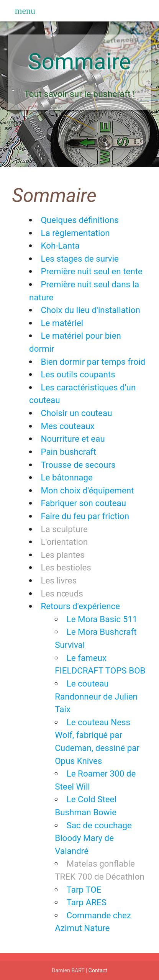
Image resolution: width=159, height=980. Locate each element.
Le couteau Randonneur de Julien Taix (96, 696)
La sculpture (64, 529)
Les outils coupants (78, 374)
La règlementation (75, 233)
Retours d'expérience (80, 606)
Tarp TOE (84, 890)
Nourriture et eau (73, 439)
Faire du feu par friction (85, 516)
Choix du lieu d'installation (90, 310)
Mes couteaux (67, 426)
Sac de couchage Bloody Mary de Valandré (93, 838)
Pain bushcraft (68, 452)
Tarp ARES (87, 902)
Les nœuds (62, 593)
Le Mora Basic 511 (102, 619)
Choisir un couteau (76, 413)
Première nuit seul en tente (92, 271)
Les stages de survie (80, 259)
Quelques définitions (79, 220)
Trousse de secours (78, 465)
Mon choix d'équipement (87, 490)
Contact (98, 970)
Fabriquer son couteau (83, 503)
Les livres (59, 580)
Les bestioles (66, 567)
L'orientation (64, 542)
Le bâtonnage (66, 477)
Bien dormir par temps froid (93, 362)
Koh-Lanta (60, 246)
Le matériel (62, 323)
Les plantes (62, 555)
